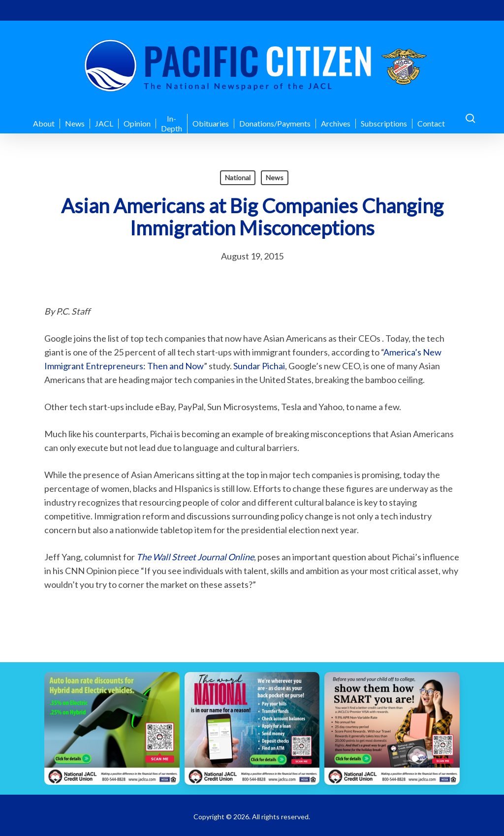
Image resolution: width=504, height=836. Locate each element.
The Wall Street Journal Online (195, 557)
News (275, 177)
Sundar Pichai (259, 366)
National (238, 177)
